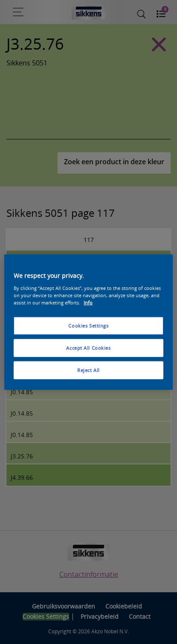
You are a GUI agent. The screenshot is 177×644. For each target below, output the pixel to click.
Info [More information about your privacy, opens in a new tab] (88, 302)
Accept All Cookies (88, 347)
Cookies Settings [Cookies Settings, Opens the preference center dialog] (88, 326)
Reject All (88, 370)
